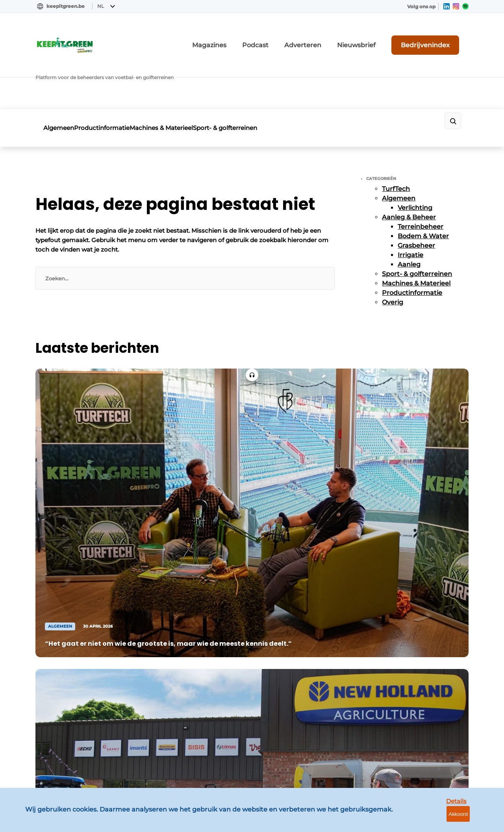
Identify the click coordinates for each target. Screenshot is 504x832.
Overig (393, 243)
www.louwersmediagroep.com (424, 763)
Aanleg (409, 205)
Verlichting (415, 148)
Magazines (260, 37)
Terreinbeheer (421, 167)
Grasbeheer (416, 186)
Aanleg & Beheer (409, 158)
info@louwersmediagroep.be (422, 723)
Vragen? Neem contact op (404, 467)
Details (437, 820)
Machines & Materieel (186, 74)
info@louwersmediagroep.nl (421, 604)
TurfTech (396, 129)
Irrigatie (410, 195)
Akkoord (475, 820)
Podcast (298, 37)
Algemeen (59, 74)
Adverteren (337, 37)
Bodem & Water (423, 177)
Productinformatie (114, 74)
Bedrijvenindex (439, 37)
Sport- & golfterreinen (263, 74)
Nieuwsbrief (380, 37)
